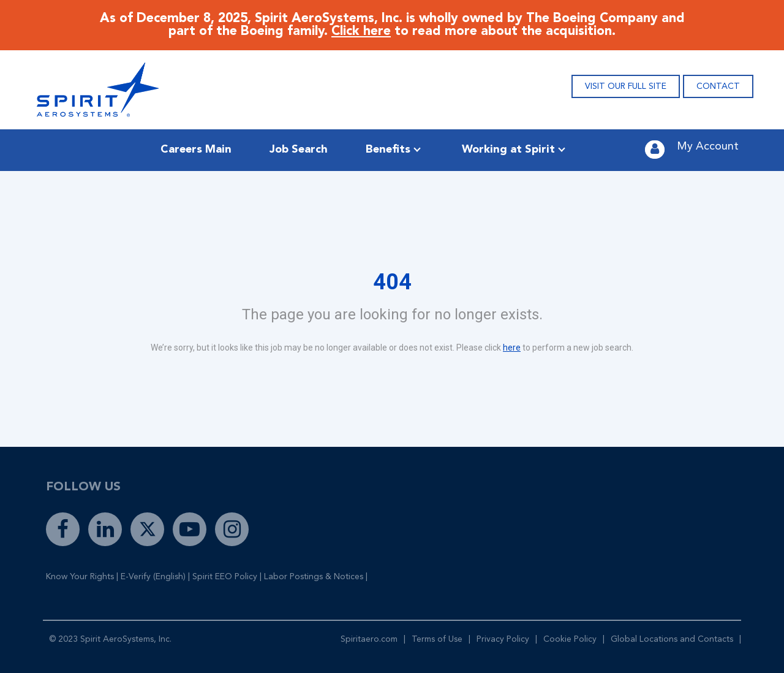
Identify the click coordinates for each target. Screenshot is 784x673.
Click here (361, 32)
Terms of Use (437, 639)
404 (392, 282)
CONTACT (718, 86)
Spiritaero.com (369, 639)
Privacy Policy (503, 639)
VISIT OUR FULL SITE (626, 86)
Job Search (299, 150)
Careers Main (196, 150)
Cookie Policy (570, 639)
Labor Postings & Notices (314, 577)
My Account (708, 146)
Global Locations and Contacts (672, 639)
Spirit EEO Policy (225, 577)
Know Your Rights (80, 577)
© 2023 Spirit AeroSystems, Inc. (110, 639)
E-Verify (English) (153, 577)
